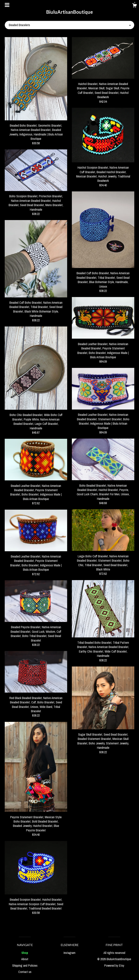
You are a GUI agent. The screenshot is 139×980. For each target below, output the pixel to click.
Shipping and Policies (25, 965)
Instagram (69, 953)
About (25, 959)
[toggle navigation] (7, 5)
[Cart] (134, 6)
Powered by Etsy (114, 965)
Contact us (25, 972)
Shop (25, 953)
